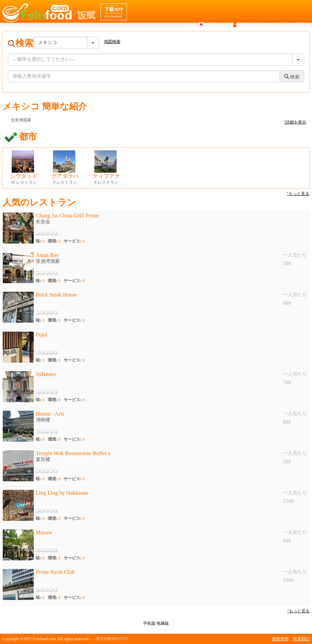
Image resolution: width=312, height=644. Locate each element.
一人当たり (295, 255)
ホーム (149, 37)
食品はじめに (215, 37)
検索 (167, 37)
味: (40, 241)
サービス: (74, 241)
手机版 (149, 623)
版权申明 (280, 639)
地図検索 (187, 37)
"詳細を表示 (295, 122)
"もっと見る (298, 194)
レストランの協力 (293, 37)
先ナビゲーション (252, 37)
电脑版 (163, 623)
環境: (54, 241)
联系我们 (301, 639)
